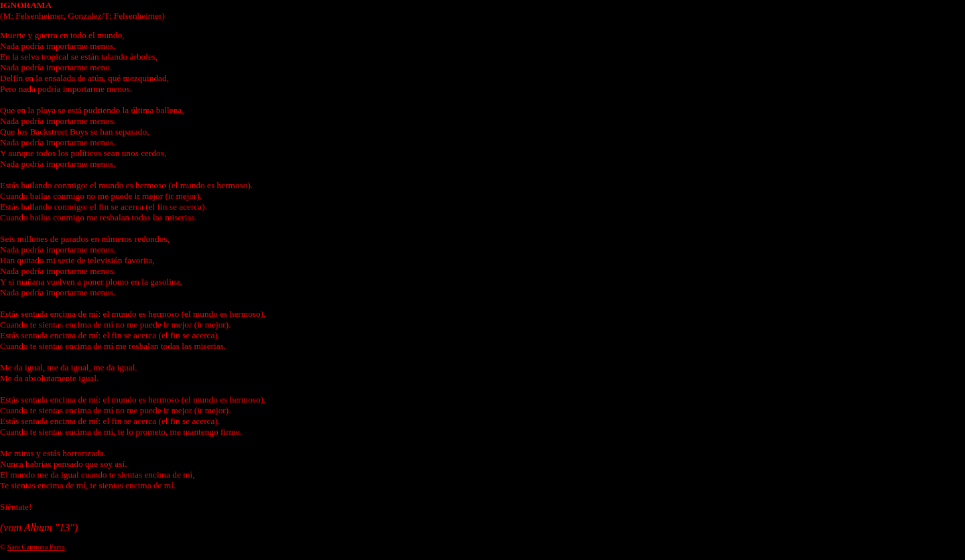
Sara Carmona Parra (36, 547)
